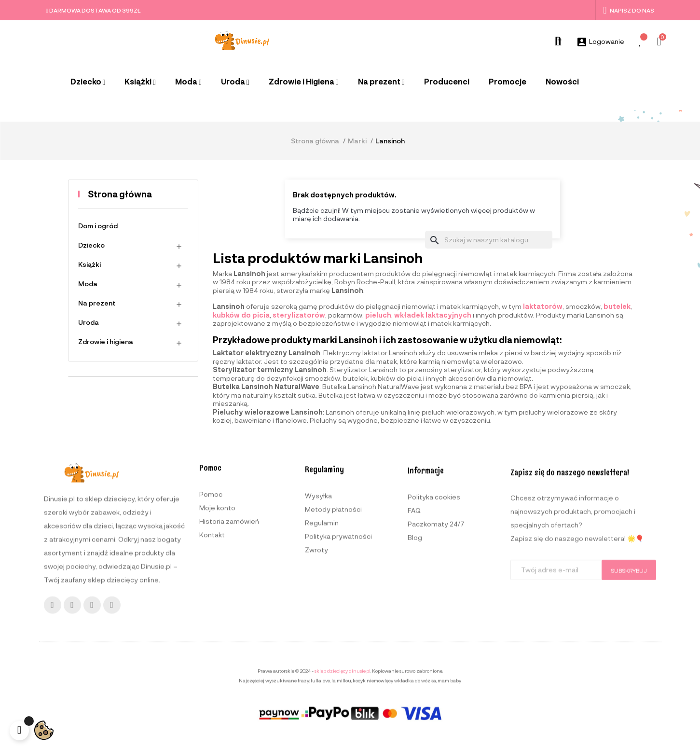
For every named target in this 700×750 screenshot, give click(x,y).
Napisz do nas (628, 10)
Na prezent (97, 303)
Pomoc (211, 608)
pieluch (378, 315)
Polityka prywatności (338, 663)
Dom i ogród (98, 226)
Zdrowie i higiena (106, 341)
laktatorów (543, 306)
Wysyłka (318, 623)
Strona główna (120, 194)
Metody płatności (333, 636)
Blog (415, 672)
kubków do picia (241, 315)
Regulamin (322, 650)
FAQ (414, 645)
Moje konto (217, 621)
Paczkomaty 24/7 (436, 659)
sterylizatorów (299, 315)
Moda (88, 284)
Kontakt (212, 648)
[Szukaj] (489, 240)
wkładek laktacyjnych (433, 315)
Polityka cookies (434, 632)
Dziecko (91, 245)
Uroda (89, 322)
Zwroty (316, 677)
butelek (617, 306)
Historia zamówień (229, 635)
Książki (89, 264)
